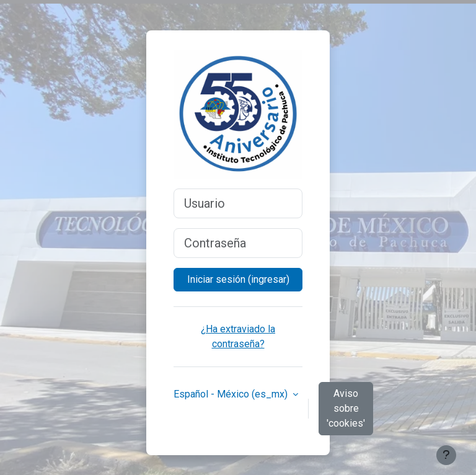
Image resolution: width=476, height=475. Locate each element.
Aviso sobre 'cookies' (346, 408)
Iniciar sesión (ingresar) (238, 279)
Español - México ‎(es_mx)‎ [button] (232, 394)
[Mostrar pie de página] (446, 455)
